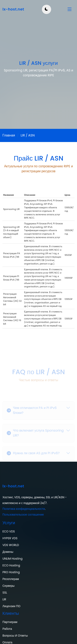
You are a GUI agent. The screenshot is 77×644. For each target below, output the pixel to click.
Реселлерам (11, 579)
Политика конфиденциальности (24, 509)
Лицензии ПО (11, 606)
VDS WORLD (11, 545)
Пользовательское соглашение (23, 515)
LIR (4, 599)
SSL (5, 593)
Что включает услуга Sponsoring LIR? (35, 436)
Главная (9, 135)
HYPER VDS (10, 538)
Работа (7, 629)
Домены (8, 552)
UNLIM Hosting (13, 559)
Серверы (9, 586)
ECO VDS (9, 531)
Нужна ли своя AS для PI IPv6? (33, 456)
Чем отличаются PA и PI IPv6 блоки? (32, 413)
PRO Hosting (11, 572)
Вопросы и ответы (15, 636)
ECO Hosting (11, 565)
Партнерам (10, 622)
